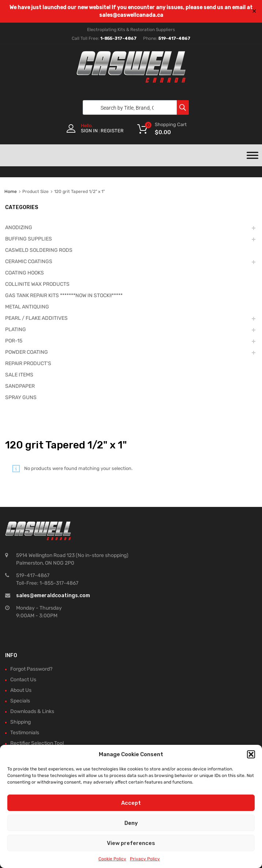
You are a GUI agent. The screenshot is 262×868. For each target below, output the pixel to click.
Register (112, 131)
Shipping (20, 722)
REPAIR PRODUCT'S (28, 363)
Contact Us (23, 680)
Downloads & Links (32, 711)
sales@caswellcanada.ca (131, 15)
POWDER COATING (27, 352)
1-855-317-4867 (118, 38)
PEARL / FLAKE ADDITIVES (36, 318)
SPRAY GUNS (21, 397)
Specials (20, 701)
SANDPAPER (20, 386)
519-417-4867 (174, 38)
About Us (21, 690)
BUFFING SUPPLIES (29, 239)
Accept (131, 803)
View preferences (131, 843)
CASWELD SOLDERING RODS (39, 250)
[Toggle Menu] (252, 155)
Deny (131, 823)
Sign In (89, 131)
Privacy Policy (145, 859)
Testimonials (25, 733)
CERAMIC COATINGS (29, 261)
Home (11, 192)
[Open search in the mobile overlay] (134, 107)
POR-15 (14, 341)
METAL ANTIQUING (27, 307)
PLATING (16, 329)
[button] (251, 754)
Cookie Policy (112, 859)
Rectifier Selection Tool (37, 743)
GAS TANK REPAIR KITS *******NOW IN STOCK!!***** (64, 295)
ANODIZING (19, 228)
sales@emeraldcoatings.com (53, 596)
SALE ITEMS (19, 375)
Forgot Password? (31, 669)
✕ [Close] (254, 11)
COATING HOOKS (25, 273)
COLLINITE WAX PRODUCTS (37, 284)
